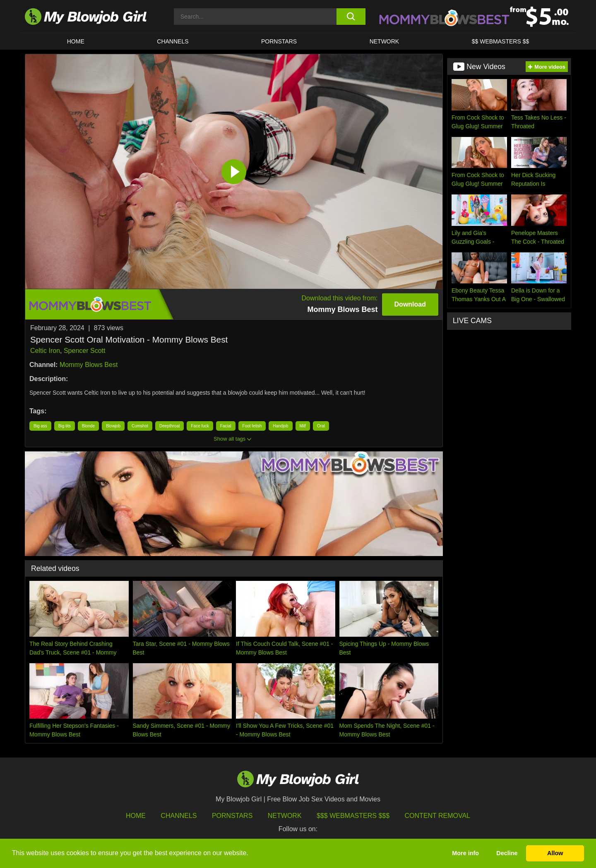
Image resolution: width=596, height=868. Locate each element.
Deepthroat (169, 426)
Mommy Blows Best (89, 365)
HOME (76, 41)
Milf (303, 426)
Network (385, 41)
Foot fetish (252, 426)
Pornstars (232, 816)
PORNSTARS (279, 41)
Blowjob (113, 426)
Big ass (40, 426)
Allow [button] (555, 853)
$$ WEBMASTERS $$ (501, 41)
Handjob (280, 426)
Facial (226, 426)
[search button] (351, 17)
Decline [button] (507, 853)
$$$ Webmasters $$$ (353, 816)
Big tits (65, 426)
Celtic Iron (45, 351)
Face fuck (200, 426)
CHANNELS (173, 41)
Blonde (88, 426)
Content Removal (438, 816)
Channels (179, 816)
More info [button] (465, 853)
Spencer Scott (85, 351)
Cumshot (140, 426)
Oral (321, 426)
